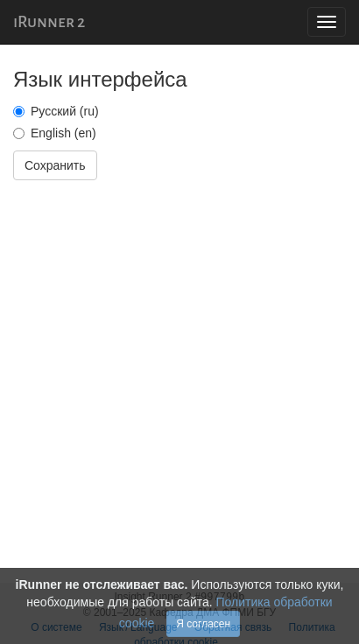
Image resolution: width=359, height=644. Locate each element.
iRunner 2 (49, 22)
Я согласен (203, 624)
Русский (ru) (56, 111)
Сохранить (55, 165)
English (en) (55, 133)
